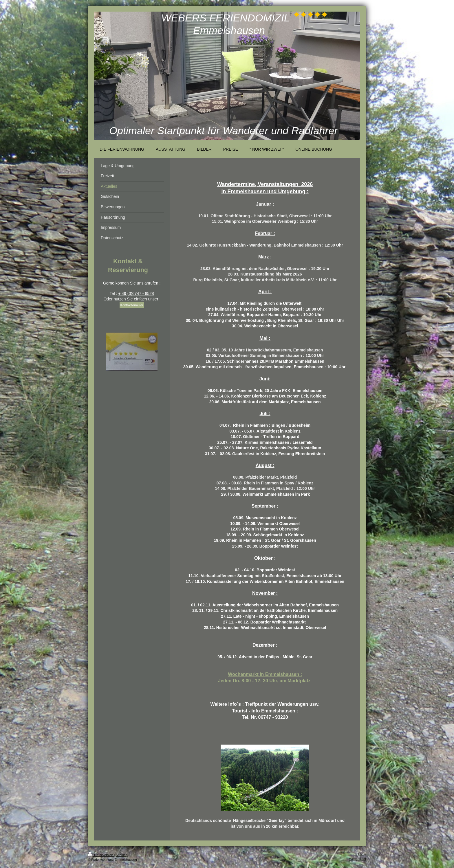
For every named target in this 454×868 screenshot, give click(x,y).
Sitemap (122, 855)
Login (362, 854)
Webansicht (358, 859)
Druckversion (101, 855)
